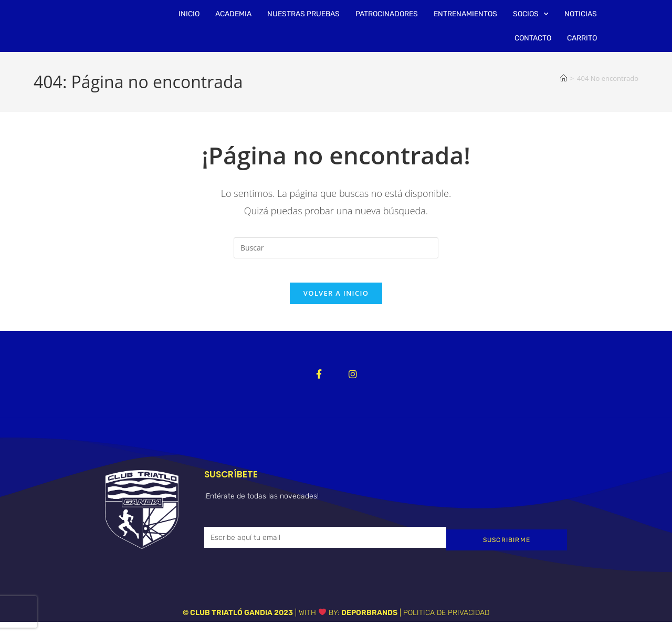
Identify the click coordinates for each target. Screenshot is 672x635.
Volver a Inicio (336, 301)
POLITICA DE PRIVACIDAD (446, 626)
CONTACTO (533, 38)
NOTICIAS (581, 14)
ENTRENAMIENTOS (465, 14)
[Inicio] (564, 78)
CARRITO (582, 38)
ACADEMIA (233, 14)
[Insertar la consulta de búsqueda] (336, 248)
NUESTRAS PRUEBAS (303, 14)
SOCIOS (531, 14)
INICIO (189, 14)
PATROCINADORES (387, 14)
